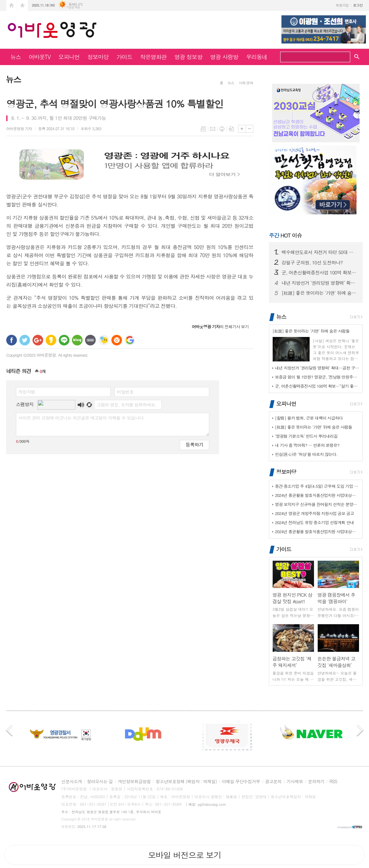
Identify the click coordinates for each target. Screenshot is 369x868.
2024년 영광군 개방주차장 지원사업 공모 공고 (314, 513)
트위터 (25, 340)
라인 (64, 340)
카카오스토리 (51, 340)
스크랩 (231, 129)
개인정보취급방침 (134, 782)
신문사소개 (72, 782)
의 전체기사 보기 (220, 327)
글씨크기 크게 (242, 129)
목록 (203, 129)
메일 (213, 129)
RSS (333, 782)
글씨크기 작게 (249, 129)
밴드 (90, 340)
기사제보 (295, 782)
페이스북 (12, 340)
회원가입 (342, 5)
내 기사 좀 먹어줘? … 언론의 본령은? (307, 445)
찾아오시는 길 (100, 782)
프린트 (222, 129)
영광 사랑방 (224, 57)
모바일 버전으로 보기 (184, 855)
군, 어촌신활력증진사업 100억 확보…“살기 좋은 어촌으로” (320, 273)
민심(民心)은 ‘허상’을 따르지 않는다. (306, 454)
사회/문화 (246, 83)
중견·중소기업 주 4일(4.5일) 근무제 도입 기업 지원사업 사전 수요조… (317, 486)
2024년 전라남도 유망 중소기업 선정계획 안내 (314, 522)
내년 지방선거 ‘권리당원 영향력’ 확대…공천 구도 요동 (320, 283)
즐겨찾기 (23, 5)
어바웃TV (40, 57)
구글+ (38, 340)
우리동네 (257, 57)
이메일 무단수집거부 (241, 782)
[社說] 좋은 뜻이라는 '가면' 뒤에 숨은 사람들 (320, 293)
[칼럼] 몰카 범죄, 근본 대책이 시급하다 (309, 418)
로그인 (358, 5)
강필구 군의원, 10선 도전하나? (312, 263)
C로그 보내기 (117, 340)
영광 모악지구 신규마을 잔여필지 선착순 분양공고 (317, 504)
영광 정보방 (189, 57)
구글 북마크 (130, 340)
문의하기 (316, 782)
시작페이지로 (12, 5)
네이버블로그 (77, 340)
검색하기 (343, 58)
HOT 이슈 (285, 235)
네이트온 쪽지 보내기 (104, 340)
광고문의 (273, 782)
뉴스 (16, 57)
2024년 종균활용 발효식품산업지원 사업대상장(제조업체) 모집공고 (317, 495)
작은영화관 (153, 57)
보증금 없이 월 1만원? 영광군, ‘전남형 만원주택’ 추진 (317, 377)
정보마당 (98, 57)
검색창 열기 (357, 56)
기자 (19, 128)
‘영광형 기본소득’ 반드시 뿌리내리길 (306, 436)
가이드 (124, 57)
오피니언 (69, 57)
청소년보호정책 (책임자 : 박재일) (186, 782)
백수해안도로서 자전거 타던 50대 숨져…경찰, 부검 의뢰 (320, 252)
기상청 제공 (73, 7)
